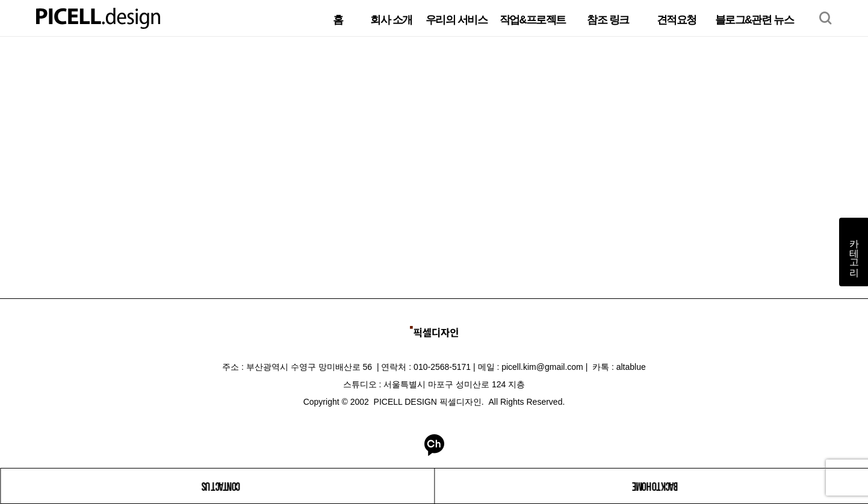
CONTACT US (222, 486)
